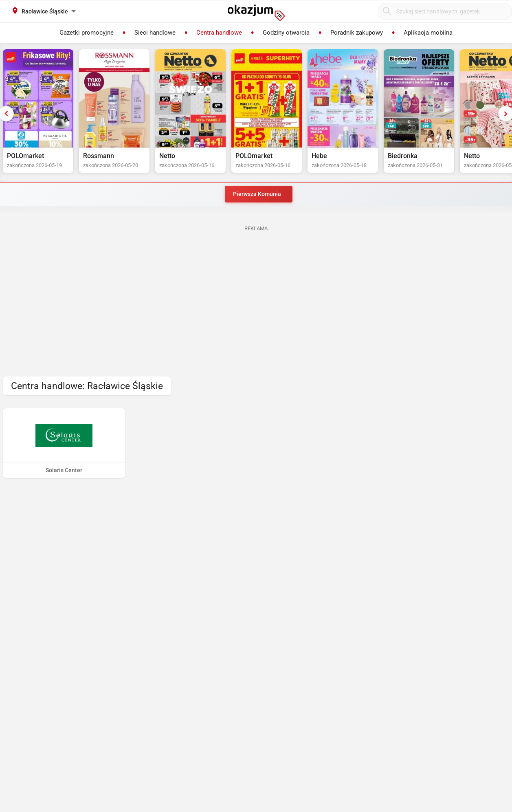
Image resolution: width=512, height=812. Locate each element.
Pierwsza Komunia (257, 194)
